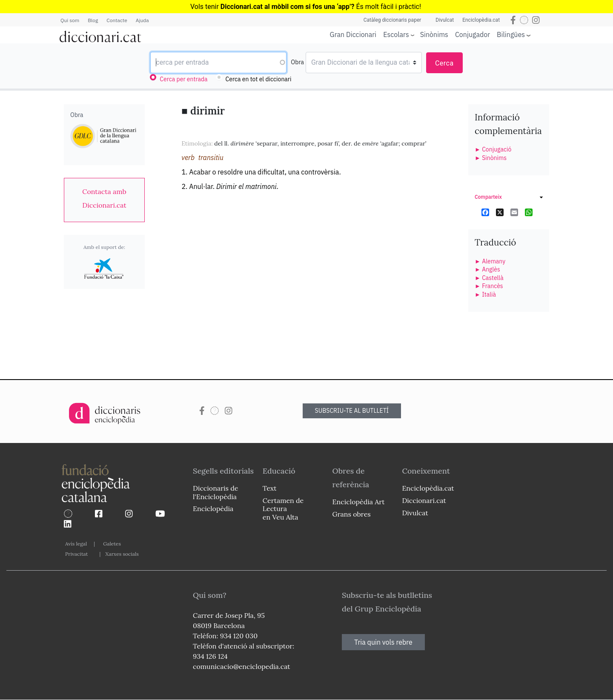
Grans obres (352, 514)
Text (270, 488)
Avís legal (76, 544)
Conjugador (473, 34)
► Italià (485, 294)
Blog (93, 20)
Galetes (112, 544)
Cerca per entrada (183, 79)
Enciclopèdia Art (359, 502)
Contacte (117, 20)
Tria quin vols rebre (383, 642)
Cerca (444, 63)
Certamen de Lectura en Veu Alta (283, 509)
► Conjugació (493, 149)
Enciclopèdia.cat (481, 20)
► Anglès (487, 269)
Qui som (70, 20)
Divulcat (445, 20)
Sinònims (434, 34)
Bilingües (511, 34)
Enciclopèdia (213, 509)
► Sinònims (491, 158)
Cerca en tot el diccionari (259, 79)
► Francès (489, 286)
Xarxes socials (122, 554)
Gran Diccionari (353, 34)
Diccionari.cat (424, 500)
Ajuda (142, 20)
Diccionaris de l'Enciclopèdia (215, 492)
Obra (297, 62)
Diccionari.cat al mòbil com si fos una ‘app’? (288, 7)
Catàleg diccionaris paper (392, 20)
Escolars (396, 34)
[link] (104, 198)
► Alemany (490, 261)
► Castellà (489, 278)
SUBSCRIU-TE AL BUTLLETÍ (352, 411)
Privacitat (76, 554)
